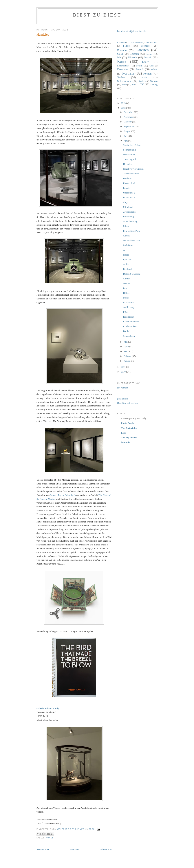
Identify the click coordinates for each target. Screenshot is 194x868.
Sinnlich (142, 81)
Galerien (142, 50)
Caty (125, 202)
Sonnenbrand (129, 150)
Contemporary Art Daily (134, 418)
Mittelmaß (128, 207)
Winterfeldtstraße (131, 240)
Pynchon (127, 260)
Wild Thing (129, 307)
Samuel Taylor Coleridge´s (63, 495)
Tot (133, 85)
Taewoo (154, 81)
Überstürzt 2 (129, 193)
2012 (123, 108)
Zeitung (154, 85)
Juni (126, 141)
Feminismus (152, 42)
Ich (119, 57)
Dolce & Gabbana (132, 274)
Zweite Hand (129, 212)
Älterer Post (106, 849)
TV (142, 84)
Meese (126, 298)
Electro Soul (129, 183)
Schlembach (129, 336)
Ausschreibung (130, 221)
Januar (127, 361)
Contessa (121, 42)
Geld (120, 54)
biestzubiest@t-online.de (132, 31)
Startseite (74, 849)
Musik (139, 66)
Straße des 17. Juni (132, 145)
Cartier (126, 279)
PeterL (140, 69)
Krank (148, 57)
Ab (125, 250)
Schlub (145, 77)
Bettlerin (127, 178)
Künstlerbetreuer (131, 322)
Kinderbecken (130, 326)
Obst (151, 66)
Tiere (124, 85)
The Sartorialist (129, 428)
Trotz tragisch (130, 159)
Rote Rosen (129, 317)
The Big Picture (129, 438)
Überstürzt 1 (129, 197)
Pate (125, 288)
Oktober (128, 122)
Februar (128, 356)
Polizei (154, 69)
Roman (147, 74)
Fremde (145, 46)
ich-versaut (128, 302)
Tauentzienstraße (131, 174)
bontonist (126, 442)
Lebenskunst (123, 66)
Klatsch (133, 57)
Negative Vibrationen (133, 169)
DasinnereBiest (137, 43)
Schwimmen (124, 81)
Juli (126, 136)
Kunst (50, 838)
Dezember (129, 112)
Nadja (126, 255)
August (128, 131)
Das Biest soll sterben (128, 403)
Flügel (126, 312)
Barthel (127, 331)
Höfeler (127, 293)
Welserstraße (129, 154)
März (127, 351)
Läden (146, 62)
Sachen (121, 77)
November (129, 117)
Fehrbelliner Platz (132, 231)
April (127, 347)
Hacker (149, 54)
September (129, 126)
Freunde (122, 50)
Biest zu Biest (97, 15)
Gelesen (134, 54)
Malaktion (128, 245)
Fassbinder (128, 269)
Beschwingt (129, 217)
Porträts (128, 73)
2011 (123, 367)
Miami (126, 226)
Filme (126, 46)
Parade (126, 188)
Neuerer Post (43, 849)
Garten (126, 236)
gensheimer (123, 399)
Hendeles (127, 164)
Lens (123, 433)
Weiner (126, 283)
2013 (123, 103)
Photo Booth (127, 423)
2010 (123, 372)
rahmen (123, 388)
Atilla (126, 264)
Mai (126, 342)
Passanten (123, 69)
